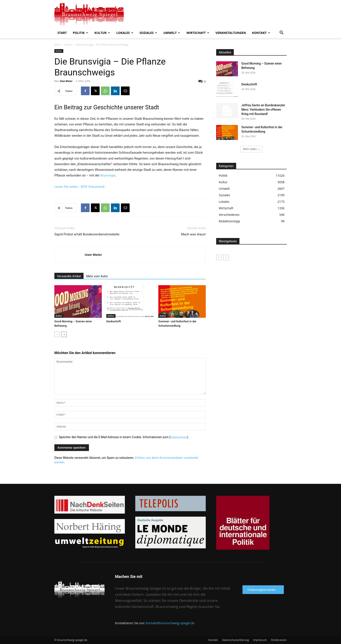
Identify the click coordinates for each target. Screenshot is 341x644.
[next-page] (64, 334)
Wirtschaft (198, 33)
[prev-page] (57, 334)
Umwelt (172, 33)
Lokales (125, 33)
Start (62, 33)
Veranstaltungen (231, 33)
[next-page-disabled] (226, 257)
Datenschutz (179, 437)
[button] (281, 33)
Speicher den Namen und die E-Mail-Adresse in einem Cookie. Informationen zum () (124, 437)
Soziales (148, 33)
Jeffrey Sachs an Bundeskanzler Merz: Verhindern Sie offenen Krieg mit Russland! (263, 110)
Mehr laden (251, 149)
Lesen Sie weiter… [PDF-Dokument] (79, 187)
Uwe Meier (66, 81)
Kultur (102, 33)
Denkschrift (114, 321)
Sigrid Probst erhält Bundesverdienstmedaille (87, 234)
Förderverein (279, 640)
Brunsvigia (108, 175)
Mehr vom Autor (97, 276)
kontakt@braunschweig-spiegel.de (170, 623)
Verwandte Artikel (69, 276)
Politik (81, 33)
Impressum (260, 640)
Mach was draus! (193, 234)
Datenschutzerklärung (236, 640)
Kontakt (261, 33)
